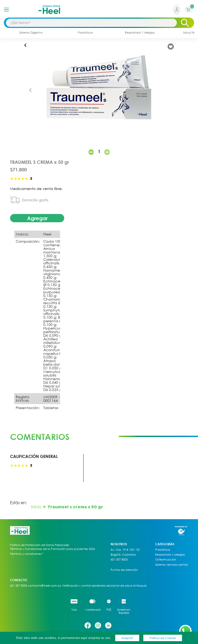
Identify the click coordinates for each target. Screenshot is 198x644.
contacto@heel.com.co (45, 586)
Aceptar (127, 638)
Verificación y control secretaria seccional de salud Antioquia (104, 586)
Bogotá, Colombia (123, 555)
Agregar (37, 218)
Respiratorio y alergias (170, 555)
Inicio (36, 507)
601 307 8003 (119, 559)
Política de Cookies (163, 638)
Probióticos (163, 550)
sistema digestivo (31, 32)
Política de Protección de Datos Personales (40, 545)
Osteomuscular (166, 559)
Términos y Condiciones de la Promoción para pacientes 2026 (52, 549)
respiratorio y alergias (140, 32)
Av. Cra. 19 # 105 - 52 (125, 550)
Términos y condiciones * (27, 554)
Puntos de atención (124, 570)
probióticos (85, 32)
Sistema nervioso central (172, 565)
